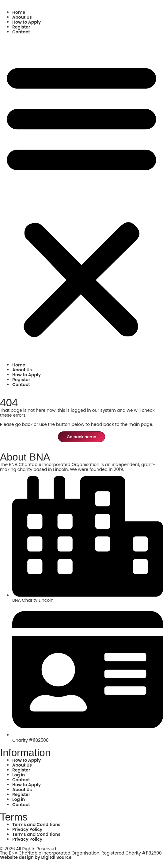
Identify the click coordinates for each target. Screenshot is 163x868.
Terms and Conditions (36, 824)
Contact (21, 32)
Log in (19, 775)
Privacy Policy (27, 829)
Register (21, 27)
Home (19, 12)
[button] (81, 199)
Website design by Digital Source (36, 857)
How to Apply (27, 22)
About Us (22, 17)
